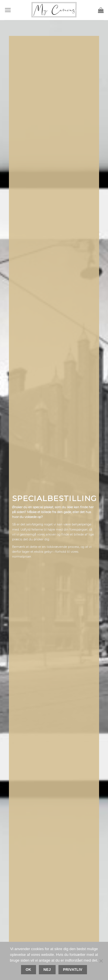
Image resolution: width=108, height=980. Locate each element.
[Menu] (8, 10)
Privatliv (73, 970)
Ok (29, 970)
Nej (47, 970)
